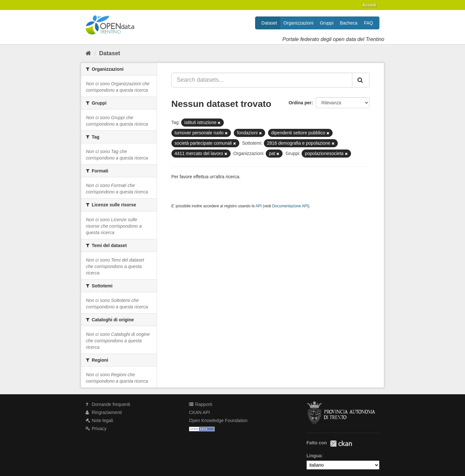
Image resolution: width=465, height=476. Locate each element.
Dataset (269, 23)
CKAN (341, 444)
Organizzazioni (299, 23)
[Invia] (361, 80)
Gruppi (326, 23)
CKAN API (199, 412)
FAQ (368, 23)
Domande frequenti (108, 404)
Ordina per (300, 103)
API (258, 206)
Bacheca (349, 23)
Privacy (96, 429)
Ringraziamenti (104, 412)
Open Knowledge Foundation (218, 420)
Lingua (314, 456)
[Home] (88, 53)
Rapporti (201, 404)
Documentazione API (290, 206)
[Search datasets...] (262, 80)
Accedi (369, 5)
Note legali (99, 420)
